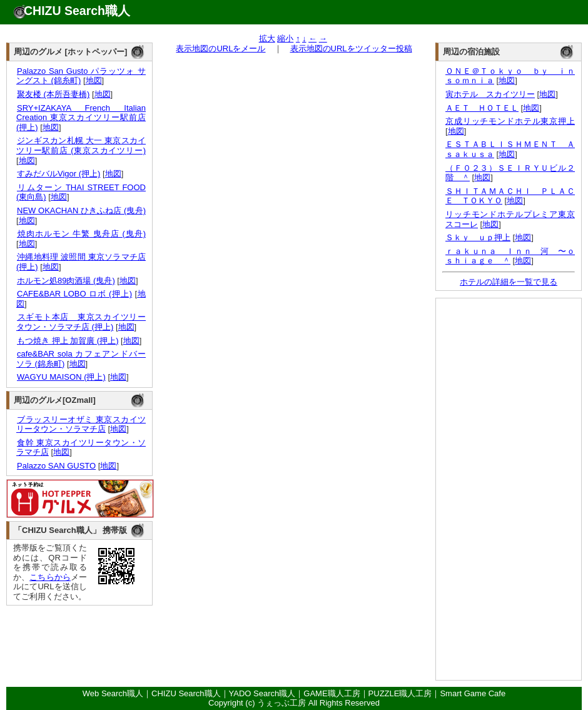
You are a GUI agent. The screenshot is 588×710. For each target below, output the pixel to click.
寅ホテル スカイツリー (490, 94)
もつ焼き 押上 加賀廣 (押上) (68, 341)
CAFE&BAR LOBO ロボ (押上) (74, 294)
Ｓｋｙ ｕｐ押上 (478, 237)
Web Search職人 (113, 693)
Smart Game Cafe (473, 693)
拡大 (267, 38)
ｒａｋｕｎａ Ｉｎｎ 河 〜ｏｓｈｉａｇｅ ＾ (510, 256)
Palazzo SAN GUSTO (56, 466)
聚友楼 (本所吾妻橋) (53, 94)
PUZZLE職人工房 (400, 693)
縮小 (285, 38)
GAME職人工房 (332, 693)
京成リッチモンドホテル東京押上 (510, 121)
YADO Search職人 (262, 693)
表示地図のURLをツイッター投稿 (351, 48)
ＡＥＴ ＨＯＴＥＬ (482, 108)
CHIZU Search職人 (77, 11)
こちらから (50, 577)
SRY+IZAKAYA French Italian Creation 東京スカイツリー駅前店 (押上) (81, 118)
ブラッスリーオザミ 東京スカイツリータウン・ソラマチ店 (81, 424)
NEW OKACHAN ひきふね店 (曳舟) (81, 210)
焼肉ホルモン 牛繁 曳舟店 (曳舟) (81, 234)
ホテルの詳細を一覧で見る (509, 282)
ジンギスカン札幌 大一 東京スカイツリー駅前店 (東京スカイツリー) (81, 145)
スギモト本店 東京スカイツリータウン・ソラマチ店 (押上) (81, 322)
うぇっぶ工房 (281, 703)
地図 (94, 80)
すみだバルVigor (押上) (58, 174)
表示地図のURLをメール (220, 48)
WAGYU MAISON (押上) (61, 377)
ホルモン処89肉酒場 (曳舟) (66, 281)
